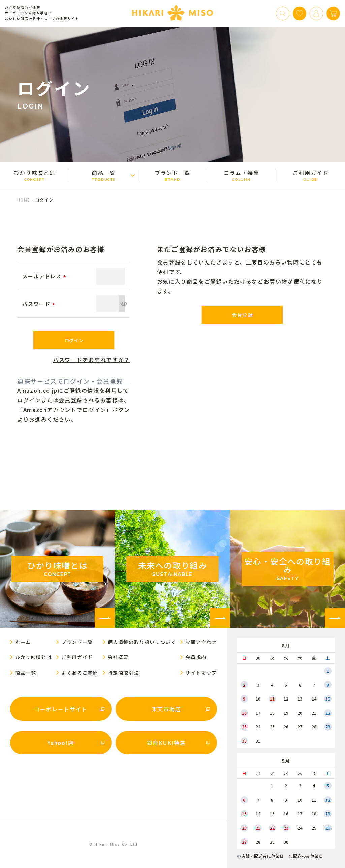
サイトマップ (201, 673)
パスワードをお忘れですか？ (91, 360)
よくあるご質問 (80, 673)
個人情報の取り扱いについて (142, 642)
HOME (24, 200)
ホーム (23, 642)
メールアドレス (45, 276)
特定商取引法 (124, 673)
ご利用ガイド (310, 175)
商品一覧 (104, 175)
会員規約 (196, 657)
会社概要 (118, 657)
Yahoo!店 (61, 743)
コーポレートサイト (61, 709)
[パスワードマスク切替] (122, 304)
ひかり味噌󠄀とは (35, 175)
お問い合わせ (201, 642)
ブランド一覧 (173, 175)
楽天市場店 (166, 709)
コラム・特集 (241, 175)
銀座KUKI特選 (166, 743)
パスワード (40, 304)
